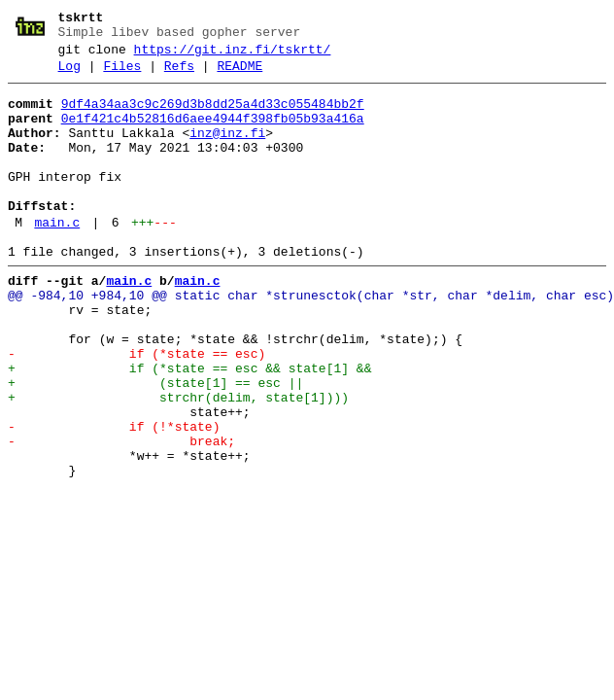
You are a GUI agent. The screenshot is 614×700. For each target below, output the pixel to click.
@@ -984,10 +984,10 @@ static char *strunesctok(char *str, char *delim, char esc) (311, 339)
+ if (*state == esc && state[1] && (189, 427)
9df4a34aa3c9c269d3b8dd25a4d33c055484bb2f (213, 116)
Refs (179, 75)
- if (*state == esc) (136, 409)
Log (69, 75)
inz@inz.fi (227, 151)
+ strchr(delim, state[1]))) (178, 462)
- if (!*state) (114, 497)
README (239, 75)
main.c (57, 258)
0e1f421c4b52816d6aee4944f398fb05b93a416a (213, 133)
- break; (121, 514)
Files (122, 75)
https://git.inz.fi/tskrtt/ (233, 55)
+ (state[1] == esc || (155, 444)
